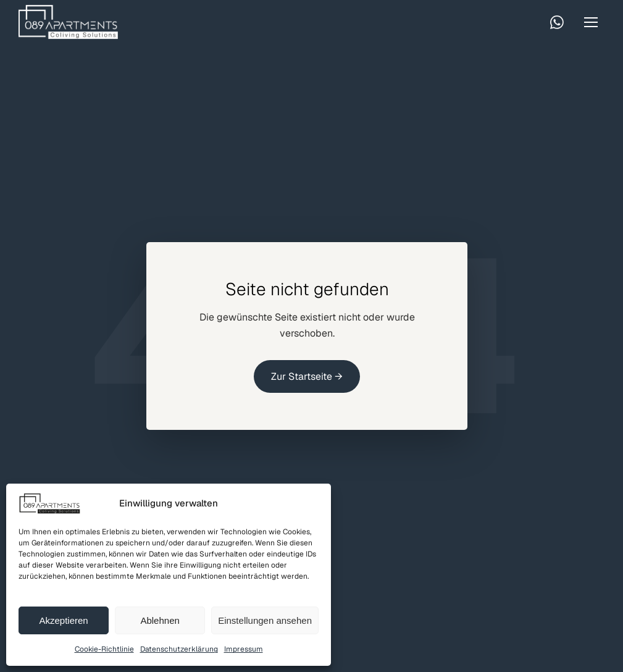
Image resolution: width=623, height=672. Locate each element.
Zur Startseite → (307, 376)
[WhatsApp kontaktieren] (557, 22)
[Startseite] (68, 22)
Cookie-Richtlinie (104, 649)
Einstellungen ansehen (265, 620)
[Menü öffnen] (591, 22)
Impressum (244, 649)
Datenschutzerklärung (179, 649)
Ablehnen (160, 620)
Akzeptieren (63, 620)
